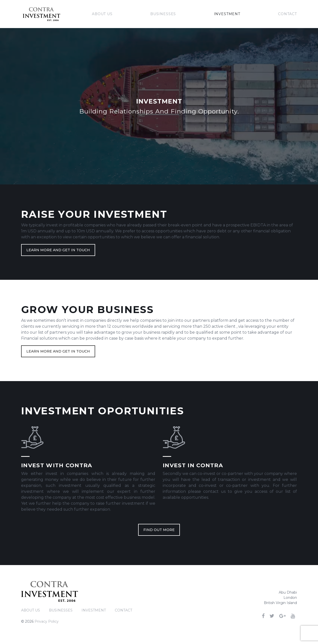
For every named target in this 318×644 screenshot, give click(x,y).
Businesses (163, 14)
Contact (287, 14)
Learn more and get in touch (58, 250)
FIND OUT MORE (159, 530)
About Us (102, 14)
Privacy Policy (47, 621)
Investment (227, 14)
